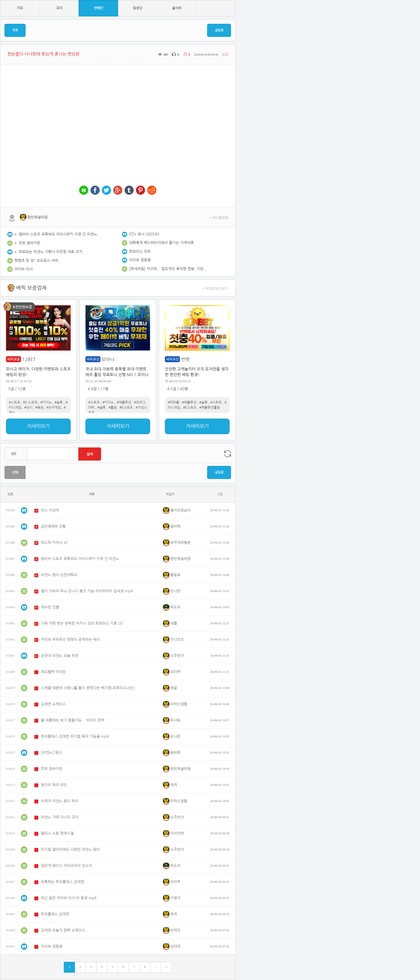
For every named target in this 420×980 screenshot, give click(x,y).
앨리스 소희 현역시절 (57, 833)
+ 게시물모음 (219, 217)
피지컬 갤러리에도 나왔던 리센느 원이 (70, 849)
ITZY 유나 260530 (144, 234)
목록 (15, 30)
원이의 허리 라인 (54, 785)
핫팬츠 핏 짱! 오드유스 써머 (36, 261)
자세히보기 (38, 426)
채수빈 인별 (50, 607)
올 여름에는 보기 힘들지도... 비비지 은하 (73, 720)
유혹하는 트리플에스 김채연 (62, 882)
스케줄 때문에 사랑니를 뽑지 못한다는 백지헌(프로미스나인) (88, 688)
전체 (15, 472)
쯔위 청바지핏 (30, 243)
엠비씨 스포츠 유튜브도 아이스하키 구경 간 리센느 (58, 234)
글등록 (219, 30)
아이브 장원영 (140, 260)
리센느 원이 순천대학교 (59, 575)
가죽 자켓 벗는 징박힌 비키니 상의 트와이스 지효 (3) (82, 623)
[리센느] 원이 (51, 753)
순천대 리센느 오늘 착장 (60, 656)
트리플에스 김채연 (55, 914)
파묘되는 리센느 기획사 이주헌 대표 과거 (51, 252)
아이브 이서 (24, 269)
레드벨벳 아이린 (53, 672)
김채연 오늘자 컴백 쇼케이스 (63, 930)
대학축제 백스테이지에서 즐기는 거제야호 (161, 243)
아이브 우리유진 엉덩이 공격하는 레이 (70, 639)
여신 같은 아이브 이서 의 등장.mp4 (69, 898)
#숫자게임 (53, 408)
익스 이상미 (50, 510)
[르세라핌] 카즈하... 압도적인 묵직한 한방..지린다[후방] (169, 269)
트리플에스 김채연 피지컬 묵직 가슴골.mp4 (75, 736)
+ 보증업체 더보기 (216, 288)
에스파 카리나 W (54, 543)
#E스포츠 (126, 408)
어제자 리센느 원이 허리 (60, 801)
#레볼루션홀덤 (210, 408)
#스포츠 (14, 402)
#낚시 (28, 408)
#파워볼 (173, 402)
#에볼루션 (124, 402)
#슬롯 (59, 402)
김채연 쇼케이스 (53, 704)
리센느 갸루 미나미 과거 (60, 817)
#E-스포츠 (30, 402)
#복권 (39, 408)
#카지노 (46, 402)
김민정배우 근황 (53, 526)
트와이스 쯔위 (140, 252)
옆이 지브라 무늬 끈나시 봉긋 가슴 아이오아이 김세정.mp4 (87, 591)
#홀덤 (113, 408)
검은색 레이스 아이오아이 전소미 (66, 866)
